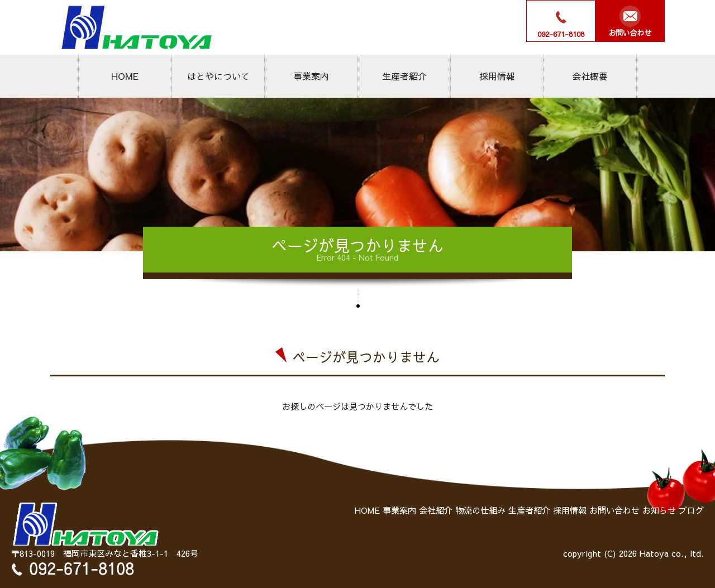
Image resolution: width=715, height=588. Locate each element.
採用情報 (497, 76)
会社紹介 (436, 510)
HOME (125, 76)
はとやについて (218, 76)
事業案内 (311, 76)
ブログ (691, 510)
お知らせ (659, 510)
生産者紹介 (404, 76)
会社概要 (590, 76)
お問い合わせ (614, 510)
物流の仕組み (480, 510)
